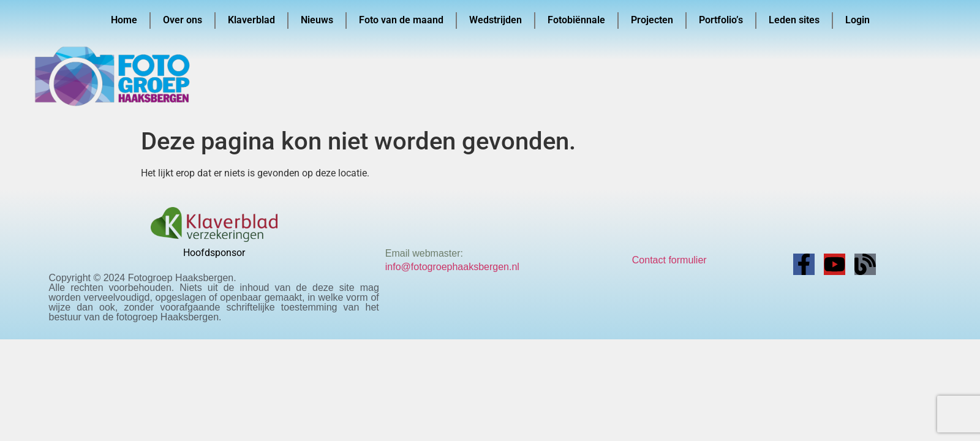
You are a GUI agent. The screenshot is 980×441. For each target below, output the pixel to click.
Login (858, 20)
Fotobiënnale (576, 20)
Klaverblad (251, 20)
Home (124, 20)
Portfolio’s (721, 20)
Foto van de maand (401, 20)
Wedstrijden (496, 20)
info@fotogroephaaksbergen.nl (452, 267)
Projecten (652, 20)
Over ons (183, 20)
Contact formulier (669, 260)
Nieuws (317, 20)
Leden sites (794, 20)
